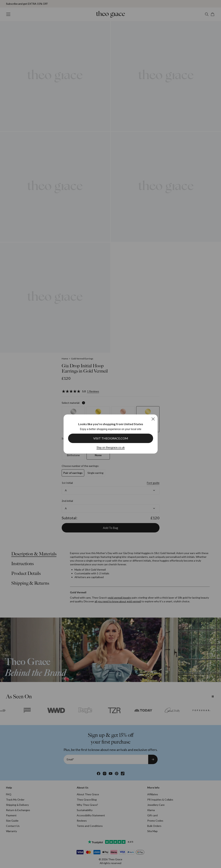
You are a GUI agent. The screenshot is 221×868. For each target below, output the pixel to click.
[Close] (153, 419)
